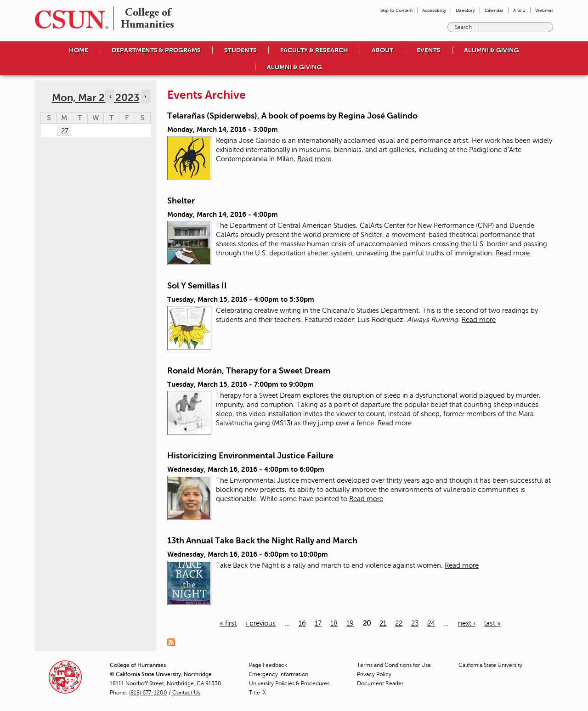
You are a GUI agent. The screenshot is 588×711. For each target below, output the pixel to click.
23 (415, 623)
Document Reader (380, 683)
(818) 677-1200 (148, 693)
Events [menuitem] (429, 50)
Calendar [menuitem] (494, 10)
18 (334, 623)
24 (431, 623)
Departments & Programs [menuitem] (156, 50)
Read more (314, 159)
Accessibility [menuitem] (434, 10)
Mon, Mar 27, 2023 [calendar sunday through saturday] (96, 98)
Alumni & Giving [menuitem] (492, 50)
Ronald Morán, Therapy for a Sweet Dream (249, 371)
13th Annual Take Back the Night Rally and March (262, 541)
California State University (490, 665)
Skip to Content (396, 10)
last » (492, 623)
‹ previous (260, 623)
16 (302, 623)
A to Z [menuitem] (519, 10)
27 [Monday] (65, 131)
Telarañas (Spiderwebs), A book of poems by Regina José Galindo (292, 116)
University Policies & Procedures (289, 683)
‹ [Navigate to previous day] (110, 96)
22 (399, 623)
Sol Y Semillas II (197, 286)
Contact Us (186, 693)
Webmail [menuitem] (544, 10)
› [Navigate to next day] (145, 96)
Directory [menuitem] (465, 10)
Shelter (181, 201)
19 (350, 623)
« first (228, 623)
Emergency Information (279, 674)
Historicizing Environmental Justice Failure (250, 456)
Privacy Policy (374, 674)
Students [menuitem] (240, 50)
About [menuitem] (382, 50)
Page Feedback (268, 665)
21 (383, 623)
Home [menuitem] (79, 50)
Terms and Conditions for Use (394, 665)
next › (467, 623)
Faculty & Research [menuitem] (314, 50)
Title (257, 693)
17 (318, 623)
